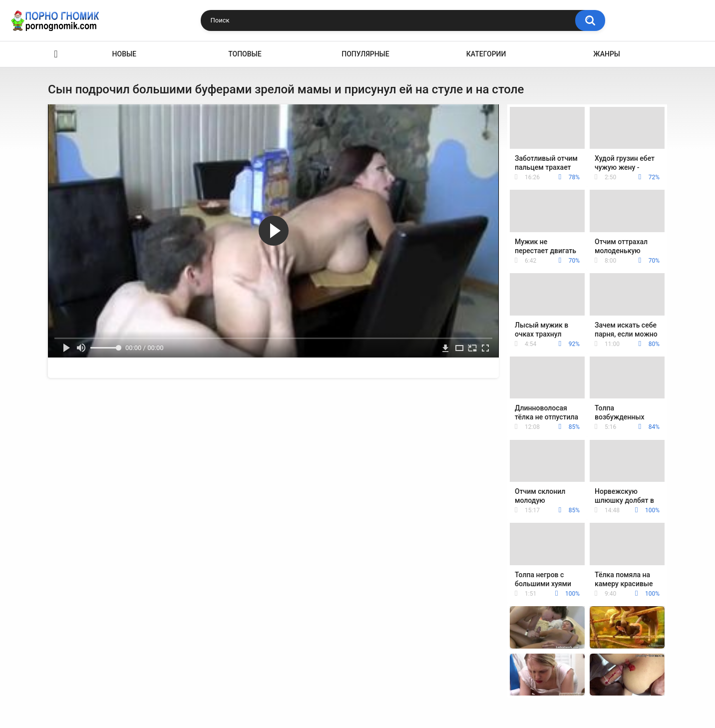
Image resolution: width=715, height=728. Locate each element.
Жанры (607, 54)
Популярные (365, 54)
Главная (56, 54)
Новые (124, 54)
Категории (486, 54)
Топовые (245, 54)
